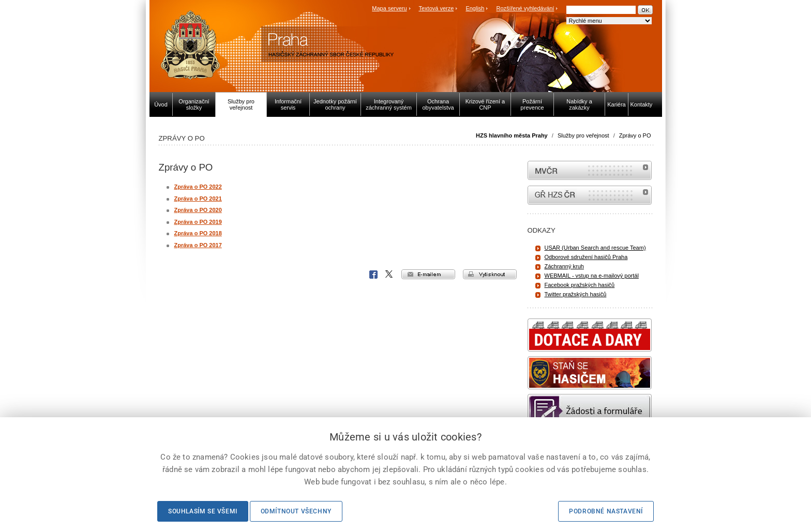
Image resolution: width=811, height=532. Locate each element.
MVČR (590, 170)
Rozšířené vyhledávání (525, 8)
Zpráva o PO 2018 (198, 233)
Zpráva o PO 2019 (198, 222)
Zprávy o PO (635, 135)
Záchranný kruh (564, 266)
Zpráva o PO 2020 (198, 210)
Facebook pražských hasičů (580, 285)
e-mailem (428, 274)
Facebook (373, 275)
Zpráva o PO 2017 (198, 245)
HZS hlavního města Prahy (512, 135)
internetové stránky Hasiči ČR (590, 195)
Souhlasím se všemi (203, 511)
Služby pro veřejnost (583, 135)
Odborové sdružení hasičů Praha (586, 257)
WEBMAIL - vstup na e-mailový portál (592, 276)
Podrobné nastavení (606, 511)
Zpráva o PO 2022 (198, 187)
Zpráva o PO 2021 (198, 199)
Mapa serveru (389, 8)
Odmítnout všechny (296, 511)
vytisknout (490, 274)
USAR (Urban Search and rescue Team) (595, 248)
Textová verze (436, 8)
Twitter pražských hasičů (576, 294)
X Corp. (389, 275)
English (475, 8)
